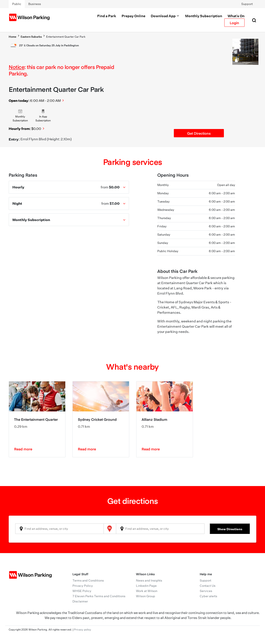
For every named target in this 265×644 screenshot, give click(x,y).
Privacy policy (83, 630)
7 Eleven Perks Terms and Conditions (99, 596)
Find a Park (107, 16)
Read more (23, 449)
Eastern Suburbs (31, 37)
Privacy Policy (83, 586)
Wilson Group (146, 596)
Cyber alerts (208, 596)
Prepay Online (133, 16)
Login (234, 23)
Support (247, 4)
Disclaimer (80, 601)
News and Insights (149, 580)
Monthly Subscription (204, 16)
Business (35, 4)
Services (206, 591)
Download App (165, 16)
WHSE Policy (82, 591)
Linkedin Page (146, 586)
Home (13, 37)
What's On (236, 16)
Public (17, 4)
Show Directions (230, 529)
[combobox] (60, 529)
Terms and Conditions (88, 580)
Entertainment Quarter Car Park (66, 37)
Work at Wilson (147, 591)
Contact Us (208, 586)
